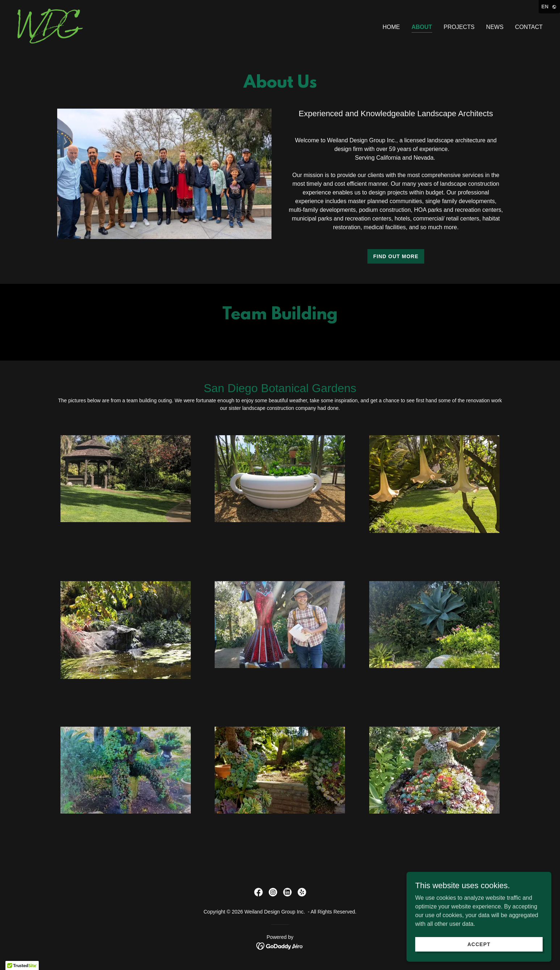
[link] (50, 26)
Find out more (396, 256)
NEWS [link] (495, 27)
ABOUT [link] (422, 27)
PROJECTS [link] (459, 27)
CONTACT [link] (529, 27)
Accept (479, 944)
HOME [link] (391, 27)
